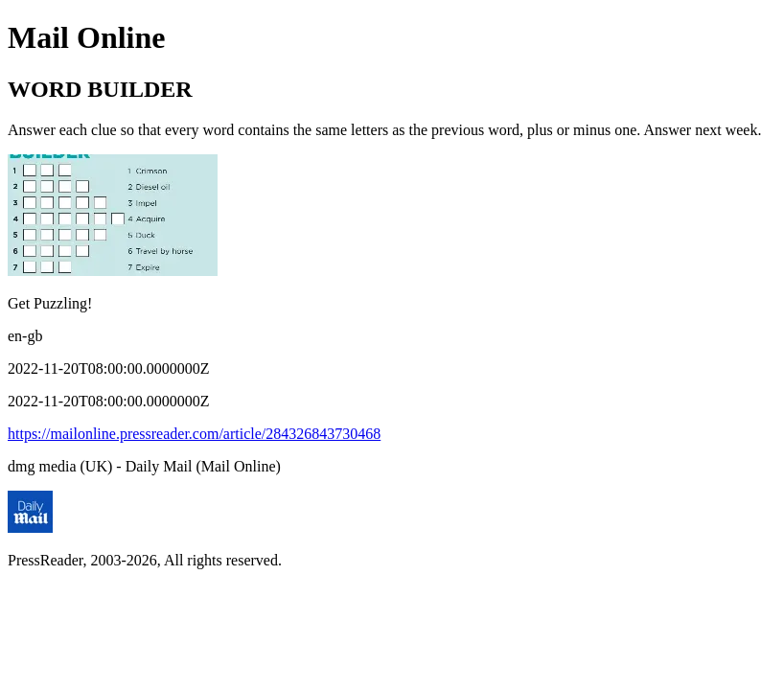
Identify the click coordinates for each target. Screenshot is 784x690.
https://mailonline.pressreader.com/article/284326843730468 (194, 434)
